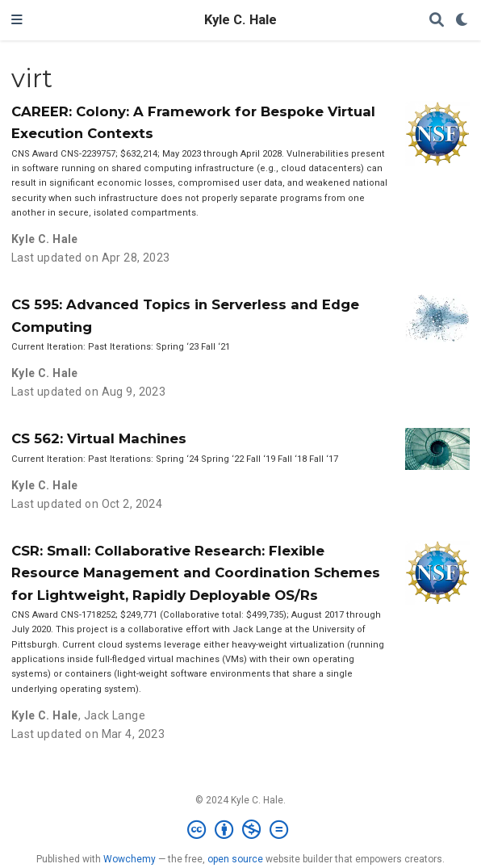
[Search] (437, 21)
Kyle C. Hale (240, 20)
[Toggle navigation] (17, 20)
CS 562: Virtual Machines (99, 438)
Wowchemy (130, 859)
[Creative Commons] (241, 830)
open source (235, 859)
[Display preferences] (462, 21)
